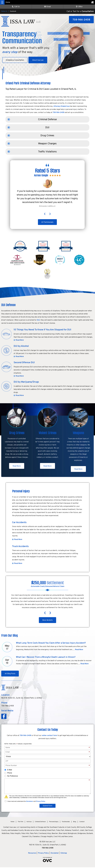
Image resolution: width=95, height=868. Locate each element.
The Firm (20, 822)
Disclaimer (30, 802)
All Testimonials (47, 222)
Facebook (13, 11)
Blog (75, 822)
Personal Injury (54, 822)
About (39, 60)
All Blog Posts (10, 675)
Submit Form (48, 806)
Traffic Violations (47, 152)
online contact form (49, 736)
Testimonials (66, 822)
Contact (82, 822)
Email (47, 7)
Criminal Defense (47, 120)
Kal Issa (29, 822)
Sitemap (64, 854)
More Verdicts (47, 621)
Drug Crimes (47, 136)
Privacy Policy (41, 802)
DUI (47, 128)
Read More (20, 340)
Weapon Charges (47, 144)
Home (12, 822)
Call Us (16, 7)
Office (79, 7)
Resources (32, 854)
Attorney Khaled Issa (61, 106)
